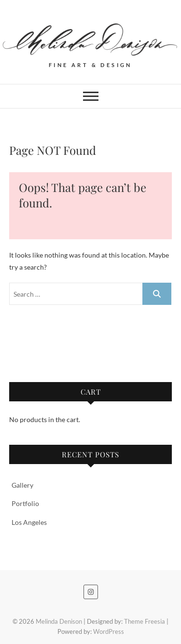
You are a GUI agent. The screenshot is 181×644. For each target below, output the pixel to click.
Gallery (22, 485)
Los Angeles (29, 522)
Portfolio (25, 503)
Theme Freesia (145, 621)
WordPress (109, 631)
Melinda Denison (59, 621)
